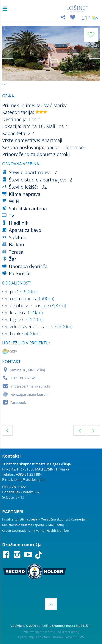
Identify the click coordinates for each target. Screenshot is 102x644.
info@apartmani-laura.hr (31, 386)
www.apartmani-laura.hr (30, 394)
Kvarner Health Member (52, 531)
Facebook (18, 403)
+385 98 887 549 (23, 378)
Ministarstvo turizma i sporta (23, 525)
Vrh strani (51, 604)
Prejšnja (80, 430)
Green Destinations (16, 531)
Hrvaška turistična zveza (20, 519)
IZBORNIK (6, 9)
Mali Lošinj (56, 525)
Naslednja (93, 430)
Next (94, 53)
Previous (8, 53)
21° (90, 18)
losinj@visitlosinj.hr (29, 480)
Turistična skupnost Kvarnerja (63, 519)
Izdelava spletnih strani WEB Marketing (51, 632)
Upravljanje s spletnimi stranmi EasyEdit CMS (51, 637)
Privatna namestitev (7, 430)
